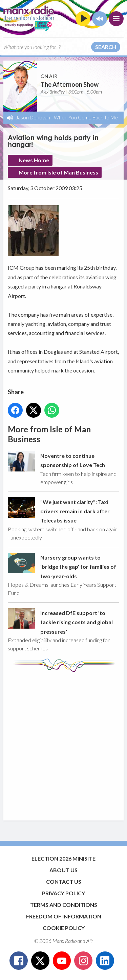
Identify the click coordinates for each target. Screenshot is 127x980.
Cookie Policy (64, 928)
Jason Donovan (33, 117)
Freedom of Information (64, 916)
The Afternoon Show (70, 84)
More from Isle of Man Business (58, 172)
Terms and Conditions (64, 905)
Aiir (90, 941)
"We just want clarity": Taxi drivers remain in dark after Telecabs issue (75, 511)
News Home (34, 160)
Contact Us (64, 882)
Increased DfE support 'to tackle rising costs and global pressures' (77, 622)
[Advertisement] (63, 743)
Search (106, 47)
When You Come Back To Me (86, 117)
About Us (63, 870)
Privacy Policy (63, 893)
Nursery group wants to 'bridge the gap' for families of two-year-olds (78, 567)
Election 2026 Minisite (63, 858)
